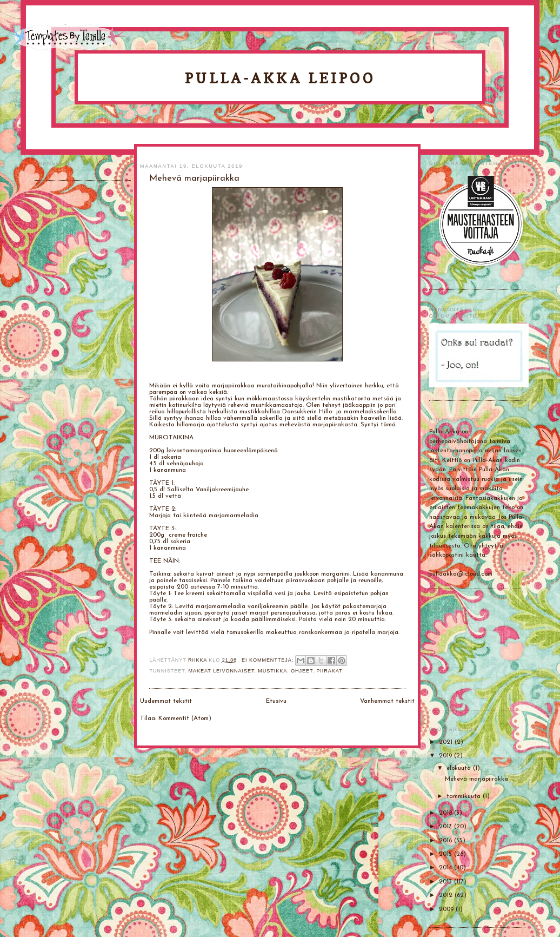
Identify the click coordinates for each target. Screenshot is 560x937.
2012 (447, 895)
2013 (446, 882)
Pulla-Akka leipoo (280, 78)
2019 (446, 756)
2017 (446, 827)
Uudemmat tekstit (166, 701)
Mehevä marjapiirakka (476, 779)
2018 (446, 813)
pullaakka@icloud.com (461, 574)
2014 (446, 868)
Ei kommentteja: (269, 660)
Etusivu (276, 701)
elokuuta (460, 768)
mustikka (272, 671)
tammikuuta (465, 796)
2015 (446, 854)
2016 (446, 841)
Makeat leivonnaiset (222, 671)
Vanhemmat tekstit (387, 701)
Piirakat (329, 671)
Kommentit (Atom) (185, 718)
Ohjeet (302, 671)
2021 (447, 742)
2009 (447, 909)
